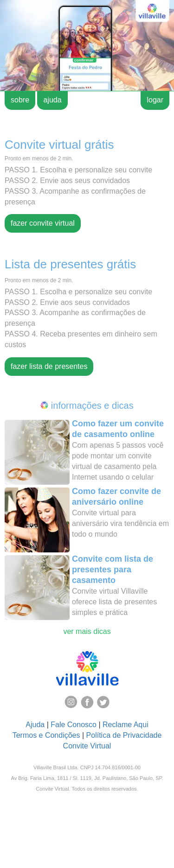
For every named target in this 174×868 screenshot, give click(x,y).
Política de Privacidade (124, 735)
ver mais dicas (87, 631)
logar (155, 100)
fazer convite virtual (43, 223)
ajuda (52, 100)
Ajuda (35, 725)
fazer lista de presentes (49, 366)
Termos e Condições (46, 735)
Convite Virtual (87, 746)
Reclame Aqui (126, 725)
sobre (20, 100)
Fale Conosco (74, 725)
